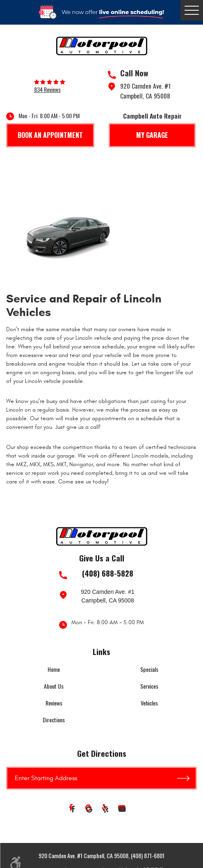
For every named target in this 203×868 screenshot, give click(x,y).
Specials (149, 669)
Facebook (73, 810)
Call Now (134, 73)
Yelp (106, 810)
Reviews (54, 703)
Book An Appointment (50, 135)
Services (149, 686)
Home (54, 669)
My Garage (152, 135)
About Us (54, 686)
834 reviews (47, 89)
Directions (54, 720)
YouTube (122, 810)
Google (89, 810)
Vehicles (149, 703)
